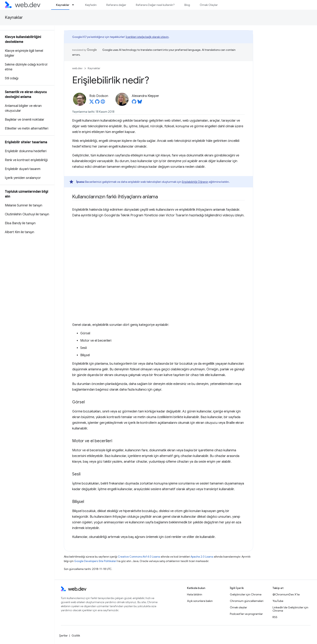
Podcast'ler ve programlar (246, 614)
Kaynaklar (14, 18)
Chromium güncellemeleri (247, 601)
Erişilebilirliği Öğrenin (195, 182)
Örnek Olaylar (209, 5)
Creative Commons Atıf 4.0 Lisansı (139, 557)
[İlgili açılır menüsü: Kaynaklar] (75, 5)
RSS (275, 617)
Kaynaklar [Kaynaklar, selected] (63, 5)
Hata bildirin (195, 594)
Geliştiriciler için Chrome (246, 594)
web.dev (77, 68)
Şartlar (63, 635)
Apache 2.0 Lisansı (202, 557)
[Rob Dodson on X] (92, 103)
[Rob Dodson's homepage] (103, 103)
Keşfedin (91, 5)
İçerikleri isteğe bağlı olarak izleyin (147, 37)
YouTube (278, 601)
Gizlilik (76, 635)
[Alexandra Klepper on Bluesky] (140, 103)
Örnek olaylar (238, 607)
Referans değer (116, 5)
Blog (187, 5)
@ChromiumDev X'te (286, 594)
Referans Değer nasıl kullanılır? (155, 5)
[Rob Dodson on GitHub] (97, 103)
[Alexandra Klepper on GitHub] (134, 103)
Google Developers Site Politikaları (95, 561)
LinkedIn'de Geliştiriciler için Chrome (290, 609)
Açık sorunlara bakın (200, 601)
